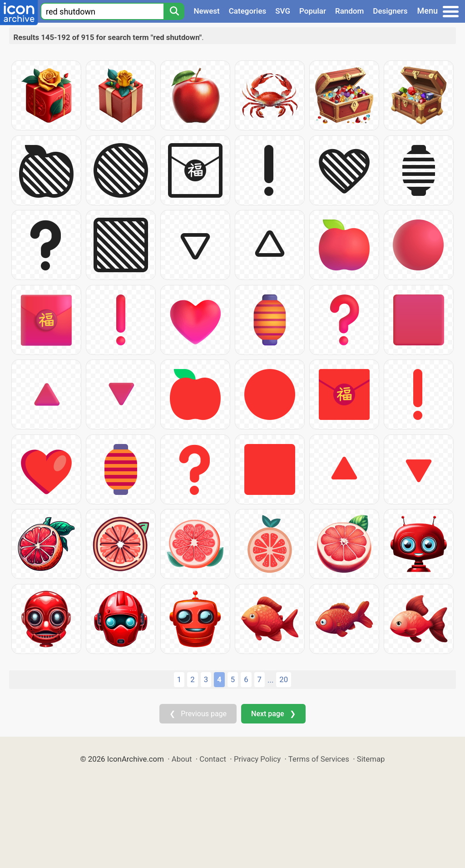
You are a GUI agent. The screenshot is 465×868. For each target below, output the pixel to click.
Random (349, 11)
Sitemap (371, 759)
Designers (390, 11)
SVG (283, 11)
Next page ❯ (273, 714)
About (182, 759)
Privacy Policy (257, 759)
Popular (313, 11)
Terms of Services (319, 759)
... (270, 680)
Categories (248, 11)
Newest (206, 11)
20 (284, 679)
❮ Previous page (198, 714)
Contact (213, 759)
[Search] (174, 11)
